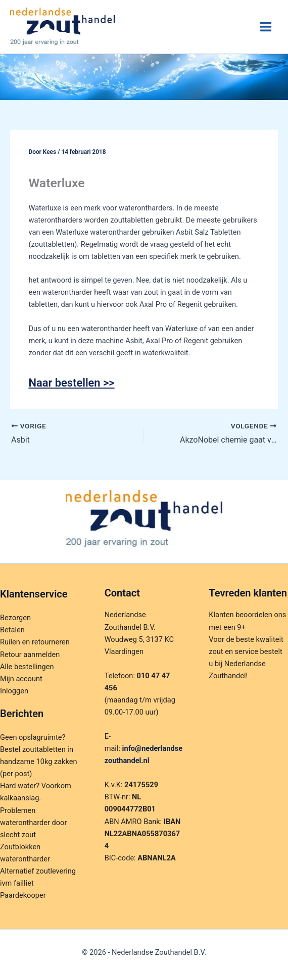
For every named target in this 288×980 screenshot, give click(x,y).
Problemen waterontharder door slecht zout (33, 823)
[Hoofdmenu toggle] (266, 27)
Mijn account (21, 679)
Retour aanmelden (30, 655)
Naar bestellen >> (71, 383)
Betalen (12, 630)
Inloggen (14, 691)
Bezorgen (15, 618)
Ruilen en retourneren (35, 642)
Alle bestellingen (27, 667)
